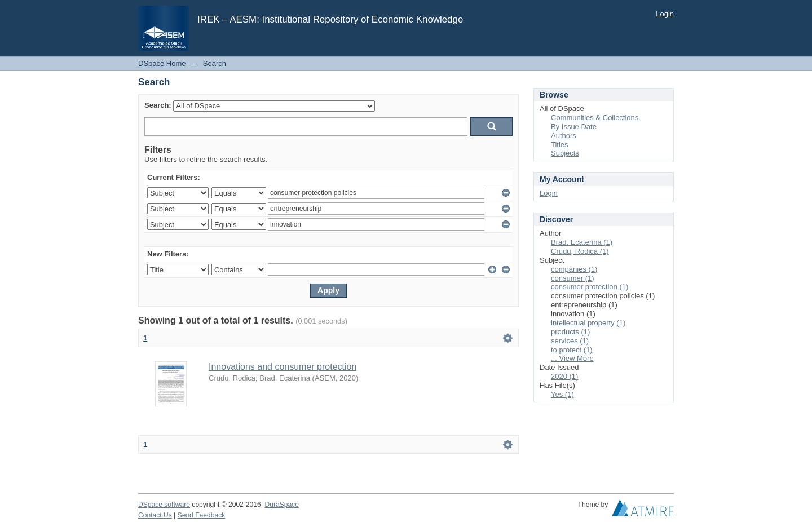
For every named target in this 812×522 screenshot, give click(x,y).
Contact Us (155, 515)
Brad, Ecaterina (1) (582, 242)
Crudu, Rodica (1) (580, 251)
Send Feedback (202, 515)
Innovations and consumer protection (283, 367)
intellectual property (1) (588, 323)
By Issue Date (574, 127)
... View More (572, 358)
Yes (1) (562, 394)
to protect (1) (572, 350)
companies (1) (574, 269)
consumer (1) (573, 278)
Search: (158, 105)
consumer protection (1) (590, 287)
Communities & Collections (595, 118)
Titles (560, 145)
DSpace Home (162, 63)
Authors (564, 136)
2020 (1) (564, 376)
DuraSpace (281, 505)
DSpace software (164, 505)
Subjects (565, 153)
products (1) (570, 332)
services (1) (570, 341)
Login (665, 14)
